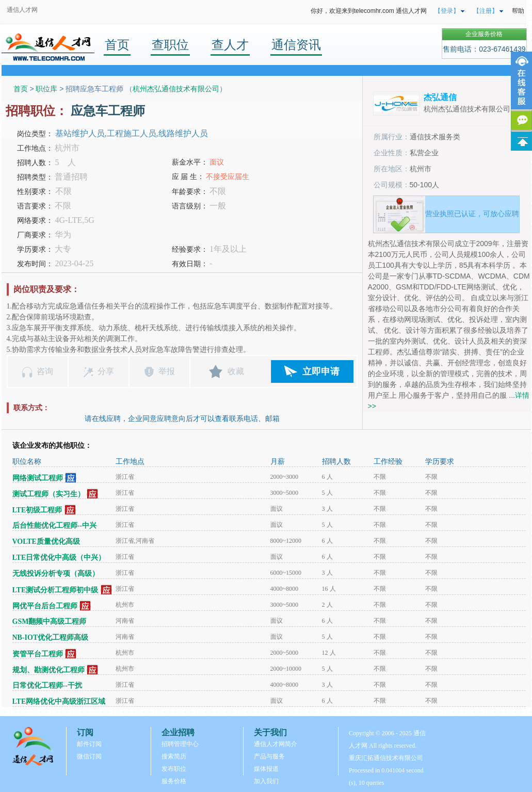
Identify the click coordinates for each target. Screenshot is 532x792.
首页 (117, 45)
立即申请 (321, 371)
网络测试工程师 (38, 478)
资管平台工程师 (38, 654)
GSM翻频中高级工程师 (50, 621)
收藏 (236, 371)
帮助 (518, 11)
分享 (106, 371)
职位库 (46, 89)
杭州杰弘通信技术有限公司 (176, 89)
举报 (167, 371)
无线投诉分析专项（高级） (56, 573)
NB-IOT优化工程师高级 (51, 637)
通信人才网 (22, 10)
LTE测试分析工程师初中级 (55, 590)
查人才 (230, 45)
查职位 (170, 45)
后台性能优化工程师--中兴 (54, 526)
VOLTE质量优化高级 (46, 542)
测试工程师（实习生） (49, 494)
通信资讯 (296, 45)
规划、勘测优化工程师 (49, 670)
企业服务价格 (484, 34)
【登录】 (447, 11)
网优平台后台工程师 (45, 606)
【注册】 (486, 11)
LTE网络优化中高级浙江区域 (59, 701)
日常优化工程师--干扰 (47, 685)
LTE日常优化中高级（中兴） (59, 557)
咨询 (45, 371)
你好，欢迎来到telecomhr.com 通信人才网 (369, 11)
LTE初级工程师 (37, 510)
